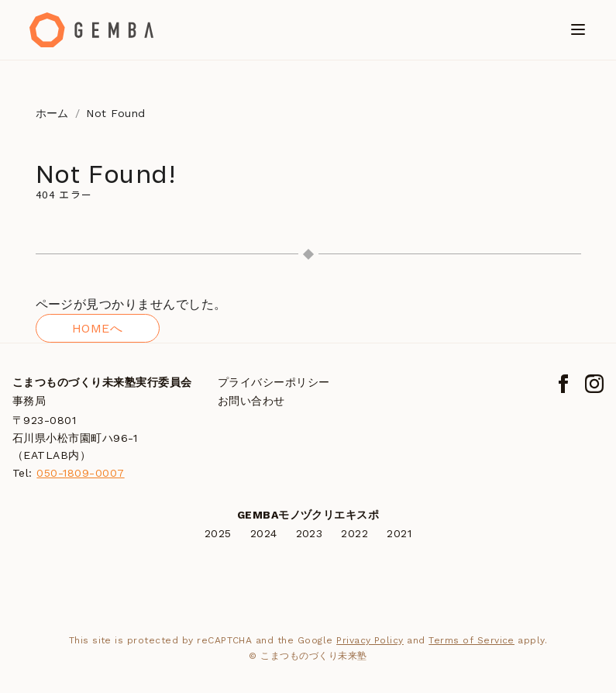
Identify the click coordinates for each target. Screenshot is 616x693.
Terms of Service (471, 640)
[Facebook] (563, 384)
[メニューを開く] (578, 29)
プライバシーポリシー (274, 382)
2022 (354, 533)
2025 (218, 533)
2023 (310, 533)
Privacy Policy (370, 640)
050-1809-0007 (80, 473)
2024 (264, 533)
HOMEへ (97, 328)
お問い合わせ (251, 401)
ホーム (52, 113)
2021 (399, 533)
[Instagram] (594, 384)
